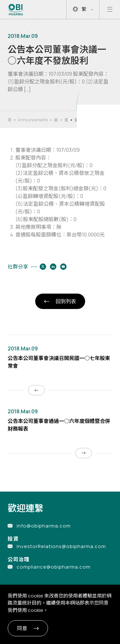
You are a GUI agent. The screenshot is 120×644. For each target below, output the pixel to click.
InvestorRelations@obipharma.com (61, 546)
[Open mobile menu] (110, 9)
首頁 (10, 120)
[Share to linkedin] (53, 267)
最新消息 (56, 120)
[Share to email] (63, 267)
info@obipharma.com (44, 526)
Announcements (33, 120)
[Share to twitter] (43, 267)
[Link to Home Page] (16, 10)
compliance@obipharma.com (54, 567)
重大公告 (66, 120)
